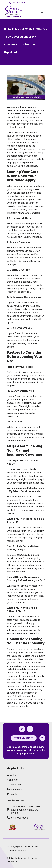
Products (12, 794)
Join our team (15, 784)
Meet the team (15, 789)
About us (12, 775)
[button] (42, 12)
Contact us (13, 780)
